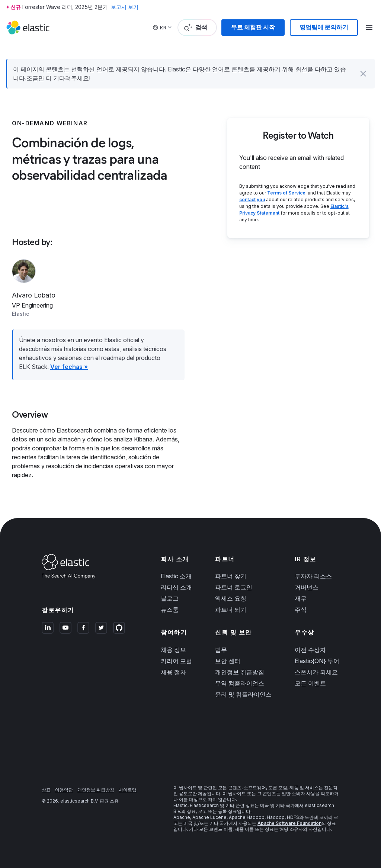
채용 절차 (173, 672)
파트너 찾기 (231, 576)
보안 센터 (228, 661)
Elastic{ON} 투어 (317, 661)
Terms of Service (286, 193)
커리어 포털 (176, 661)
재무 (301, 598)
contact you (252, 200)
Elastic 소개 (176, 576)
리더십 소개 (176, 587)
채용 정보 (173, 650)
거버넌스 (307, 587)
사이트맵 (128, 790)
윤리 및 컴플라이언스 (243, 694)
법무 (221, 650)
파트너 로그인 (234, 587)
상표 (46, 790)
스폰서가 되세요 (316, 672)
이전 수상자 (310, 650)
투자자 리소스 (313, 576)
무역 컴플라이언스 (240, 683)
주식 (301, 610)
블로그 (170, 598)
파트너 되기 (231, 610)
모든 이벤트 (310, 683)
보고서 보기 (125, 7)
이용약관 (64, 790)
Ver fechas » (69, 367)
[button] (363, 74)
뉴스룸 (170, 610)
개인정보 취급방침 (240, 672)
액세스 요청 (231, 598)
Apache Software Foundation (289, 823)
